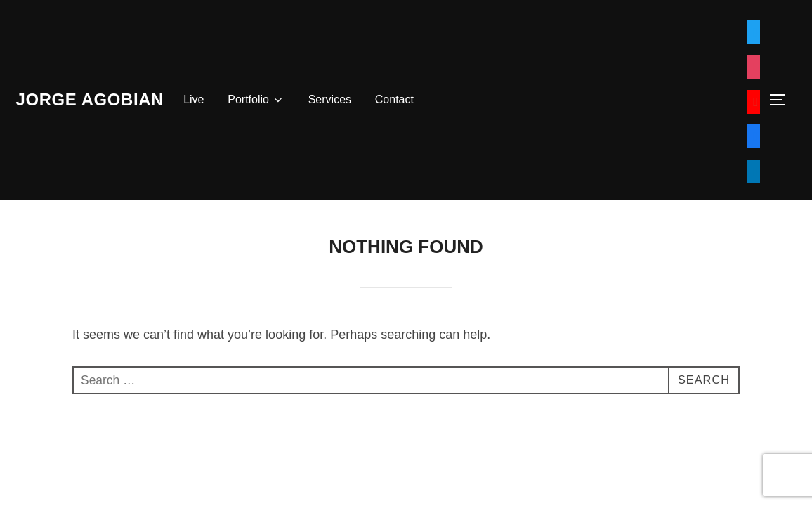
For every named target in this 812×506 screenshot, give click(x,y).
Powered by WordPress (66, 422)
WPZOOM (775, 422)
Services (345, 99)
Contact (410, 99)
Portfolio (272, 100)
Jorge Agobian (98, 99)
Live (210, 99)
